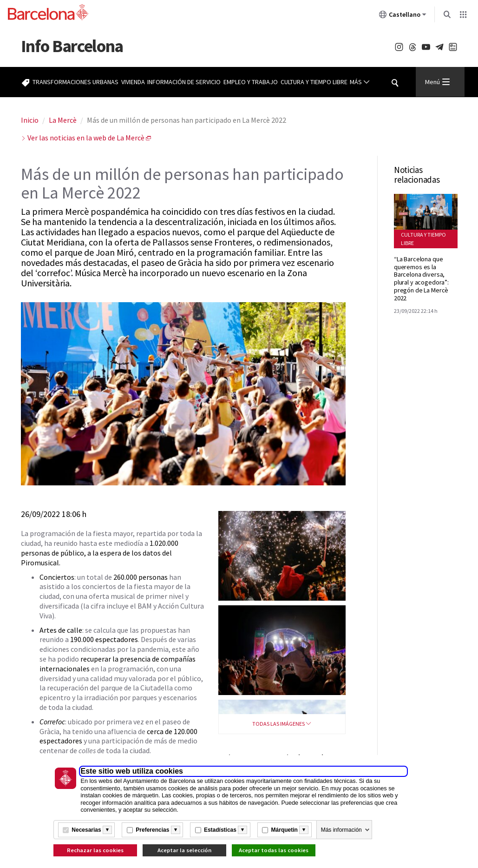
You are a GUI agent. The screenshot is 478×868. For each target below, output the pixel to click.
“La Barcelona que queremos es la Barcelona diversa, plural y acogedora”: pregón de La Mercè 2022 (421, 278)
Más (360, 82)
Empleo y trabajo (251, 82)
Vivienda (133, 82)
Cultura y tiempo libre (314, 82)
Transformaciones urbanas (75, 82)
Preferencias (152, 830)
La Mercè (63, 120)
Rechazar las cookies (95, 850)
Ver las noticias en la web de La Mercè (86, 138)
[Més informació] (107, 830)
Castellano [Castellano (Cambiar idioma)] (403, 16)
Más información (341, 830)
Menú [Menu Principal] (437, 82)
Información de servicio (184, 82)
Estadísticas (220, 830)
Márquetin (285, 830)
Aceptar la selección (184, 850)
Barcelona (72, 46)
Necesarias (86, 830)
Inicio (30, 120)
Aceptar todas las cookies (274, 850)
